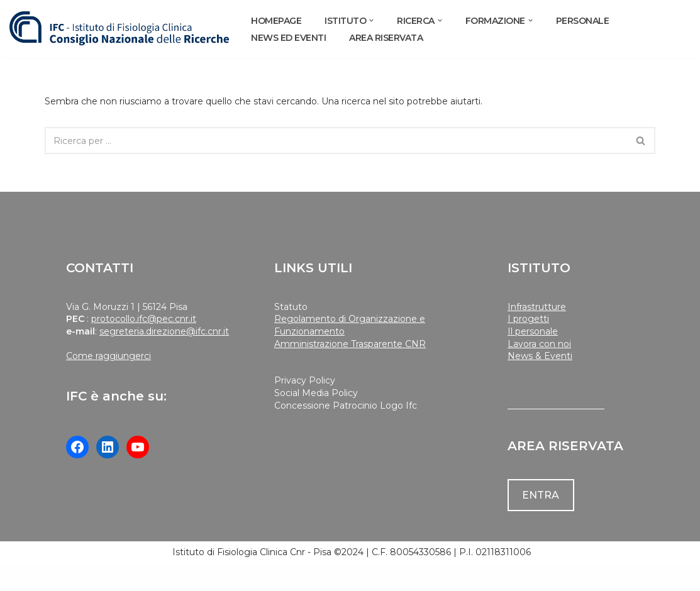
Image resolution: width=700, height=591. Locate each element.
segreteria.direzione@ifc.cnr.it (164, 331)
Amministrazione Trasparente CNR (350, 344)
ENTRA (541, 495)
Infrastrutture (537, 307)
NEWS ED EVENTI (288, 38)
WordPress (122, 577)
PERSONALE (583, 21)
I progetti (528, 319)
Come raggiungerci (108, 356)
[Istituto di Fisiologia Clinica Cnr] (119, 29)
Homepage (276, 21)
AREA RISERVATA (386, 38)
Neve (21, 577)
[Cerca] (336, 141)
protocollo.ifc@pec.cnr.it (144, 319)
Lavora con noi (539, 344)
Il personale (533, 331)
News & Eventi (540, 356)
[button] (371, 20)
